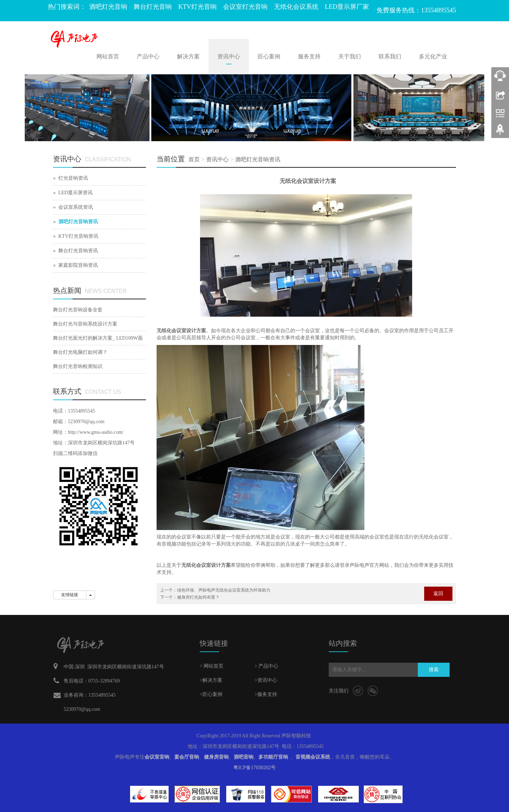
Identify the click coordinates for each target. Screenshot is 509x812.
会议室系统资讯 (76, 207)
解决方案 (188, 56)
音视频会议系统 (313, 757)
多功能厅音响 (273, 757)
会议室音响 (157, 757)
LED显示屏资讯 (75, 193)
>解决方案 (211, 680)
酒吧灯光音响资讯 (258, 159)
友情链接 (70, 595)
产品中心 (148, 56)
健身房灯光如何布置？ (198, 597)
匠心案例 (269, 56)
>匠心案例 (211, 694)
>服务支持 (266, 694)
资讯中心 (229, 56)
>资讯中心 (266, 680)
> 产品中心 (266, 666)
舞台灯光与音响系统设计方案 (85, 324)
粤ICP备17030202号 (255, 768)
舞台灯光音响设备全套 (78, 310)
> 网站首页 (212, 666)
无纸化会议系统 (296, 7)
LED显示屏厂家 (347, 7)
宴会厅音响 (187, 757)
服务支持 (309, 56)
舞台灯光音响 (153, 7)
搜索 (434, 670)
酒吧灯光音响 (108, 7)
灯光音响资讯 (73, 178)
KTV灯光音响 (197, 7)
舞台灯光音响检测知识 (78, 366)
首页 (194, 159)
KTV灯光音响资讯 (78, 236)
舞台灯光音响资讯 (78, 251)
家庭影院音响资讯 (78, 265)
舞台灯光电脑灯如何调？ (80, 352)
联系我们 (390, 56)
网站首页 (108, 56)
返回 (438, 594)
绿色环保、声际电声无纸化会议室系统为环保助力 (224, 590)
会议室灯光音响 (245, 7)
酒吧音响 (244, 757)
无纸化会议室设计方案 (181, 331)
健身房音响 (216, 757)
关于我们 (350, 56)
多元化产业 (433, 56)
